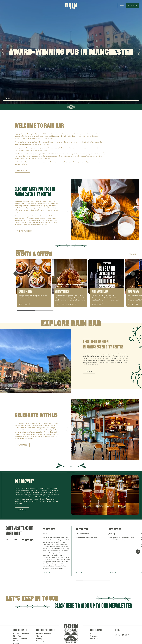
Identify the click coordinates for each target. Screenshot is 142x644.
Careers (93, 634)
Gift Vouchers (95, 636)
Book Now (133, 6)
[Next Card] (133, 274)
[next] (5, 98)
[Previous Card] (16, 274)
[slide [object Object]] (7, 98)
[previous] (75, 210)
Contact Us (94, 638)
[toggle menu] (122, 5)
